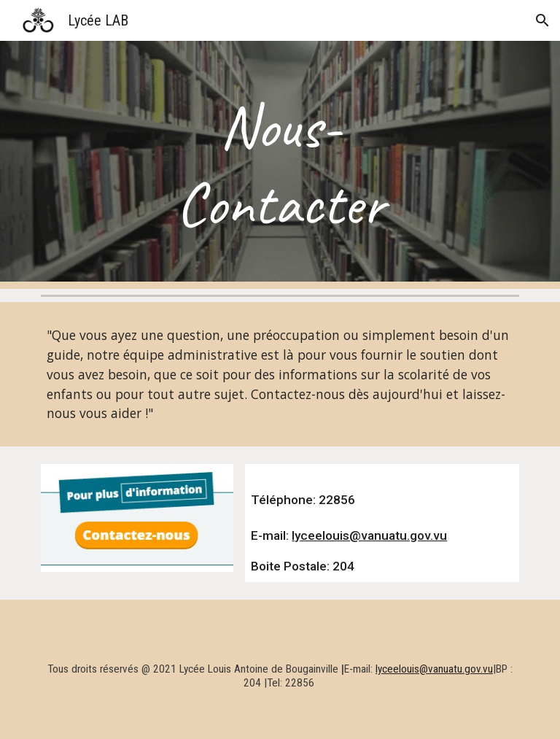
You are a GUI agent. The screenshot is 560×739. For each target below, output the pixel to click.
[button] (542, 20)
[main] (280, 165)
